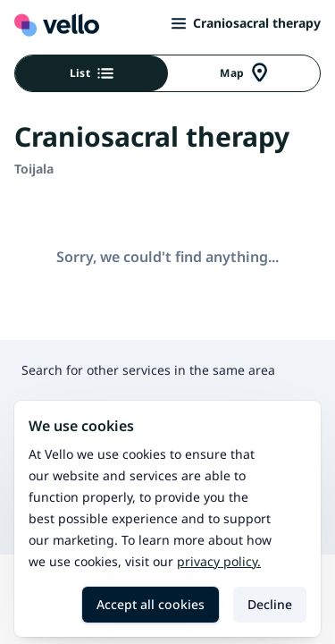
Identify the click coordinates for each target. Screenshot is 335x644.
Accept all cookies (151, 604)
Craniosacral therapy (246, 23)
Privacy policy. (219, 561)
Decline (270, 604)
